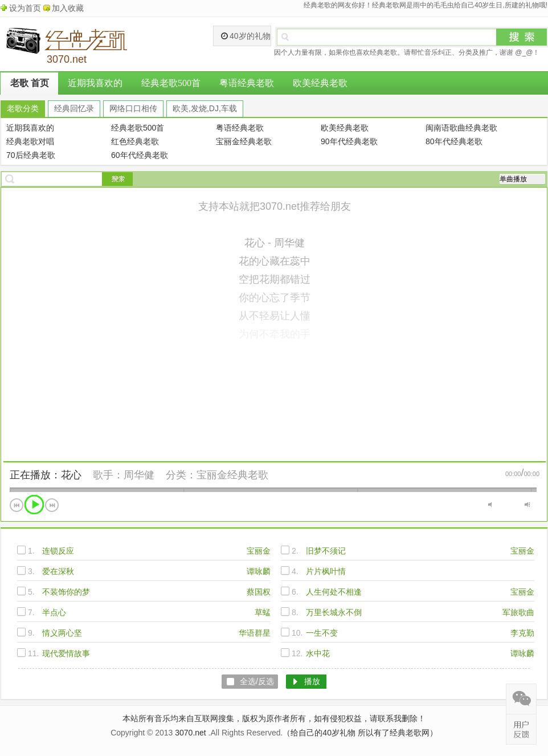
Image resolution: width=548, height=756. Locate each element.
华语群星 (255, 633)
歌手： (108, 475)
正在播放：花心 (46, 475)
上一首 (17, 505)
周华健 (139, 475)
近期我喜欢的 (95, 83)
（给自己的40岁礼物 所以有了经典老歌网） (360, 733)
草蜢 (263, 612)
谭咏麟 (259, 571)
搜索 (522, 37)
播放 (34, 505)
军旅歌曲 (518, 612)
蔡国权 (259, 592)
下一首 (52, 505)
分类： (181, 475)
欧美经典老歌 (320, 83)
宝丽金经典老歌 (232, 475)
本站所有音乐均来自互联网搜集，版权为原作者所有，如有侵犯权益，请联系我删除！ (274, 718)
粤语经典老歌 (247, 83)
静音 (491, 505)
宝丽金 (259, 551)
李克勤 (522, 633)
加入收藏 (68, 8)
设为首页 (25, 8)
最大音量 (527, 505)
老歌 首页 (30, 83)
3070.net (191, 733)
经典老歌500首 (171, 83)
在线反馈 (521, 729)
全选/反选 (257, 681)
